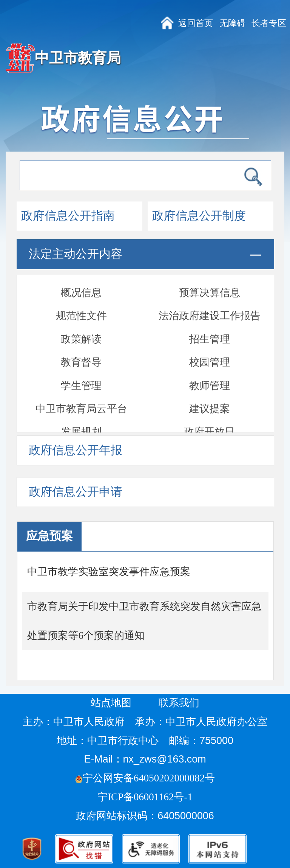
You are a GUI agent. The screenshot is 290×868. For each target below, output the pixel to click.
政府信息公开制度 (199, 216)
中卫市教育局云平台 (81, 327)
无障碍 (232, 23)
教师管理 (210, 304)
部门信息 (81, 420)
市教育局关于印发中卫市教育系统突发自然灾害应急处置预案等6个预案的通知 (144, 621)
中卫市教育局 (78, 58)
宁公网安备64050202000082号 (145, 778)
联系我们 (179, 703)
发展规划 (81, 350)
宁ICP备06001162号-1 (146, 797)
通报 (210, 374)
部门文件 (209, 397)
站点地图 (111, 703)
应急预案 (81, 397)
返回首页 (196, 23)
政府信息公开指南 (68, 216)
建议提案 (210, 327)
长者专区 (269, 23)
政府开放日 (209, 350)
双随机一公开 (81, 374)
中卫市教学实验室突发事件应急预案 (109, 572)
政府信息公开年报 (76, 450)
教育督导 (81, 281)
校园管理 (210, 281)
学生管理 (81, 304)
